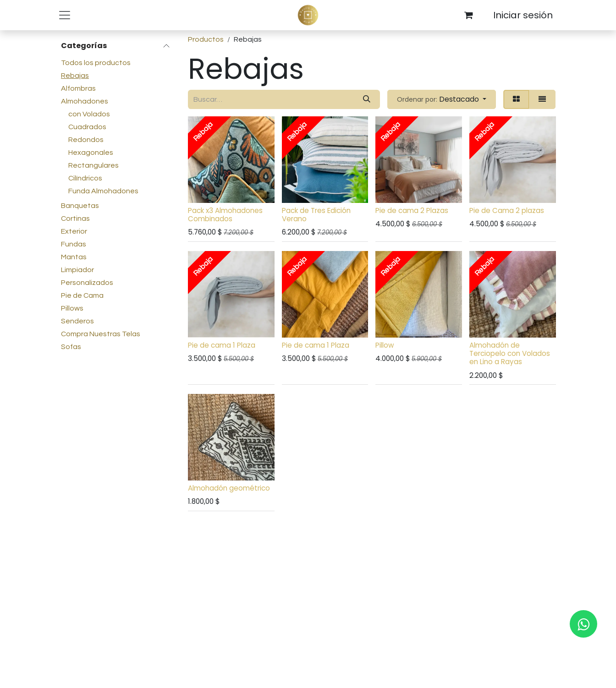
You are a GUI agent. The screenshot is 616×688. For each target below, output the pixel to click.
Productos (206, 39)
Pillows (72, 308)
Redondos (86, 140)
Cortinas (75, 218)
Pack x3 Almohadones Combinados (225, 215)
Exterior (74, 231)
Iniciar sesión (523, 15)
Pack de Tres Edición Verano (316, 215)
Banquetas (80, 206)
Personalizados (87, 283)
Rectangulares (93, 165)
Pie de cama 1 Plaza (222, 345)
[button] (442, 99)
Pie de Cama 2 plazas (506, 210)
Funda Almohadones (103, 191)
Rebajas (75, 76)
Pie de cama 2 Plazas (412, 210)
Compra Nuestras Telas (101, 334)
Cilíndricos (85, 178)
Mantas (74, 257)
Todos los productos (96, 63)
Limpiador (77, 270)
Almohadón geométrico (229, 488)
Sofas (71, 347)
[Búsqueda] (367, 99)
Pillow (385, 345)
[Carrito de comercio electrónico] (468, 15)
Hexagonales (91, 153)
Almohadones (85, 101)
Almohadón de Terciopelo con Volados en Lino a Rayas (509, 353)
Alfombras (78, 88)
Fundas (74, 244)
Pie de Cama (82, 295)
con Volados (89, 114)
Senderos (77, 321)
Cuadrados (87, 127)
